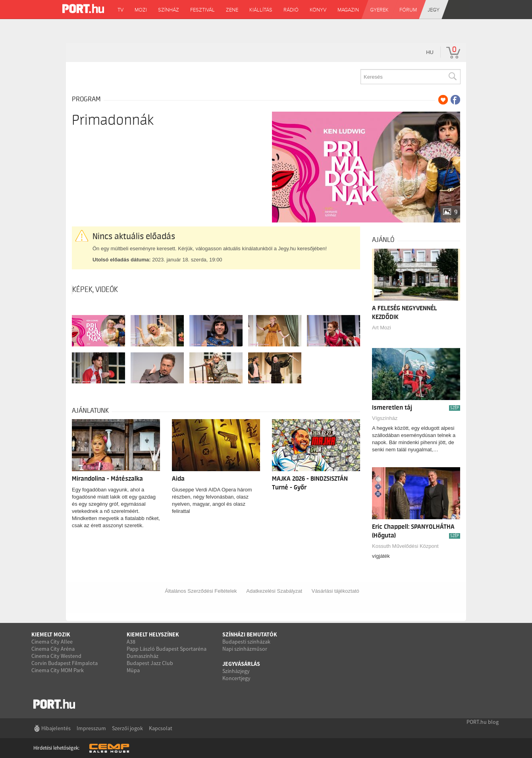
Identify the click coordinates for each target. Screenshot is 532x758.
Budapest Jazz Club (150, 663)
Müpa (133, 670)
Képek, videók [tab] (95, 290)
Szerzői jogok (127, 728)
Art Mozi (382, 328)
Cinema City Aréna (53, 649)
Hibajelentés (56, 728)
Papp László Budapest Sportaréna (167, 649)
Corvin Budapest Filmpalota (65, 663)
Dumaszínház (143, 656)
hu (430, 52)
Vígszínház (385, 418)
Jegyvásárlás (241, 664)
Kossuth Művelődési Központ (405, 546)
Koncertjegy (236, 678)
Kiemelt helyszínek (153, 634)
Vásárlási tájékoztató (335, 591)
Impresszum (91, 728)
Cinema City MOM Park (58, 670)
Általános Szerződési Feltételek (201, 591)
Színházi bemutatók (250, 634)
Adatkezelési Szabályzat (274, 591)
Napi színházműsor (245, 649)
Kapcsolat (161, 728)
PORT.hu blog (483, 722)
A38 (131, 642)
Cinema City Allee (52, 642)
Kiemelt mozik (51, 634)
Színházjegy (236, 671)
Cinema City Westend (56, 656)
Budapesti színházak (246, 642)
